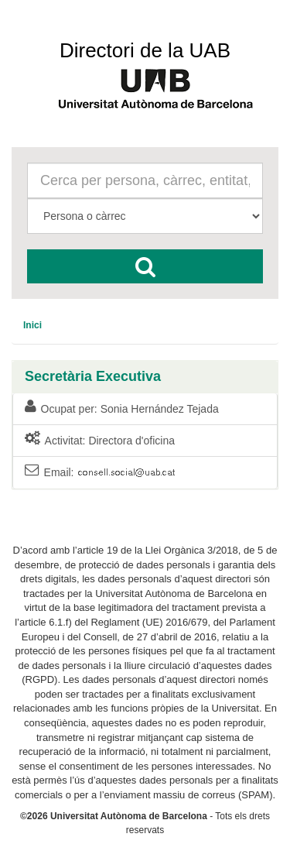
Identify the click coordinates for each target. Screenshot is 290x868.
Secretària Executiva (93, 377)
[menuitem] (32, 325)
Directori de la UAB (145, 50)
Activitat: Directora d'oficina (100, 440)
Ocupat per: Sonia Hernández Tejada (122, 408)
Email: (102, 473)
